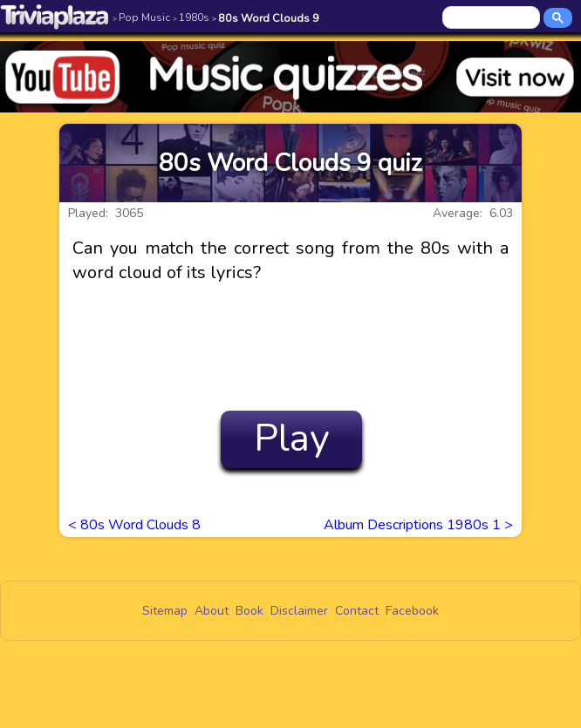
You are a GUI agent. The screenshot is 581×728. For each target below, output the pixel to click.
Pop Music (141, 17)
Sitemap (165, 611)
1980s (191, 17)
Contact (357, 611)
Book (249, 611)
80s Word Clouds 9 (266, 18)
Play (292, 439)
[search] (492, 18)
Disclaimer (299, 611)
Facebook (412, 611)
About (212, 611)
